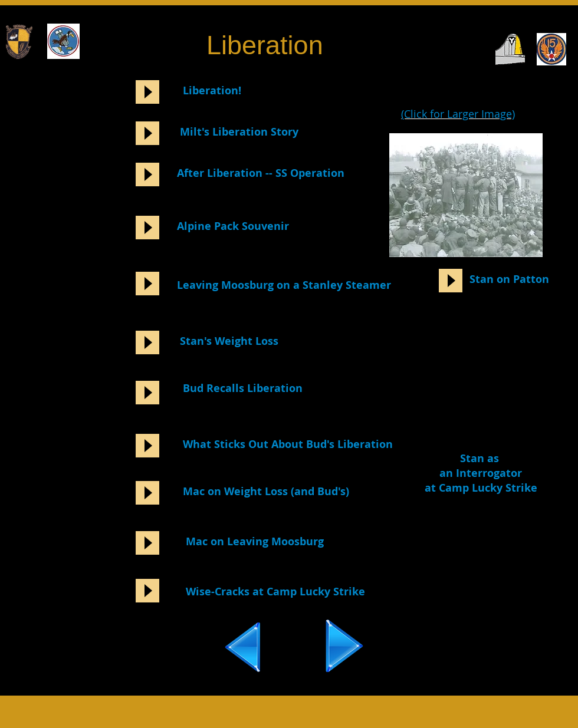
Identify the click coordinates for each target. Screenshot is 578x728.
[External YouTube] (477, 381)
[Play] (147, 92)
